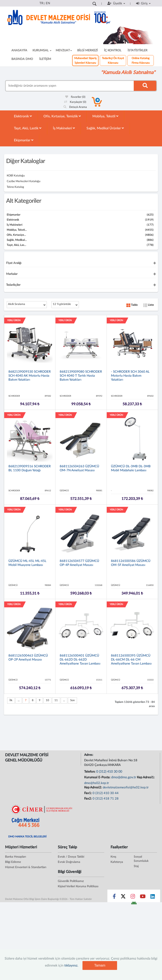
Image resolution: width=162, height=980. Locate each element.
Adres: (89, 755)
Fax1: (88, 793)
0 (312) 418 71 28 (106, 799)
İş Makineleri (64, 128)
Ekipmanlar (24, 140)
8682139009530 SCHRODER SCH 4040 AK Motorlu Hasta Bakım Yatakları (30, 376)
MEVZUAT (64, 50)
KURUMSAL (42, 50)
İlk (11, 700)
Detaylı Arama (75, 107)
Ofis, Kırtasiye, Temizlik (62, 116)
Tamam (100, 965)
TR (41, 3)
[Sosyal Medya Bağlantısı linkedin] (153, 897)
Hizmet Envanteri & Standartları (26, 867)
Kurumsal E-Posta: (98, 777)
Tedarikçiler (13, 285)
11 (56, 700)
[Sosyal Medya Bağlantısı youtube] (143, 897)
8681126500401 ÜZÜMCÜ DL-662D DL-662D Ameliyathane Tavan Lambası (80, 660)
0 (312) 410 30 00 (109, 772)
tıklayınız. (71, 965)
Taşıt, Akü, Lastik (28, 128)
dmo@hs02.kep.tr (97, 783)
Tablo (132, 305)
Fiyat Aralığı (14, 263)
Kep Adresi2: (93, 787)
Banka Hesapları (16, 857)
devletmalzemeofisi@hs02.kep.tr (126, 787)
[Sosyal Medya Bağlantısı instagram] (133, 897)
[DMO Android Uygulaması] (134, 904)
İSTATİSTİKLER (138, 50)
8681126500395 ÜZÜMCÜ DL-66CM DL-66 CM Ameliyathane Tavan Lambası (131, 660)
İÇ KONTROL (113, 50)
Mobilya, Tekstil (105, 116)
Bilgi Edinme (13, 862)
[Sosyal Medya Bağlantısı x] (124, 897)
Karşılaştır (75, 102)
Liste (148, 305)
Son (72, 700)
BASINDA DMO (22, 59)
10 (47, 700)
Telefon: (90, 772)
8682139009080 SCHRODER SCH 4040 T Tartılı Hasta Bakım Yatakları (81, 376)
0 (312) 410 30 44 (106, 793)
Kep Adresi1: (146, 777)
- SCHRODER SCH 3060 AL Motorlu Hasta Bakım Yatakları (130, 376)
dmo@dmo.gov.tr (124, 777)
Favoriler (75, 97)
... (19, 700)
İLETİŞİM (45, 59)
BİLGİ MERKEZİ (87, 50)
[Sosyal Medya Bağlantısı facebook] (114, 897)
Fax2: (88, 799)
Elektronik (23, 116)
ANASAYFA (19, 50)
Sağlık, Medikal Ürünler (105, 128)
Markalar (12, 274)
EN (48, 3)
